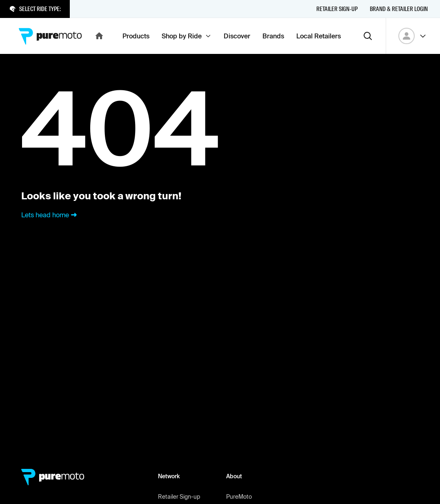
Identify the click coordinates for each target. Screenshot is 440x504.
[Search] (368, 36)
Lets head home (50, 215)
